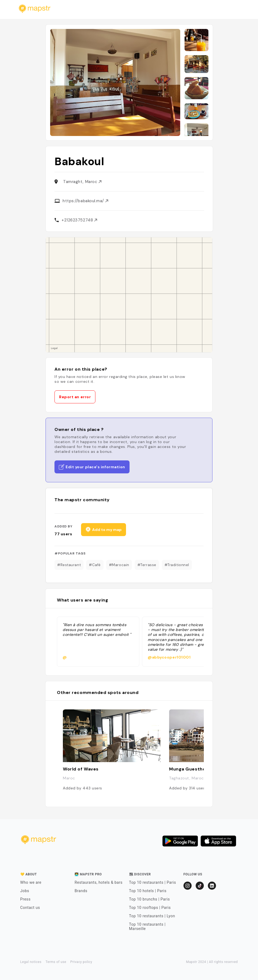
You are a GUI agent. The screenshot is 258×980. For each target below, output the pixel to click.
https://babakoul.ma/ (85, 201)
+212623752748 (79, 220)
